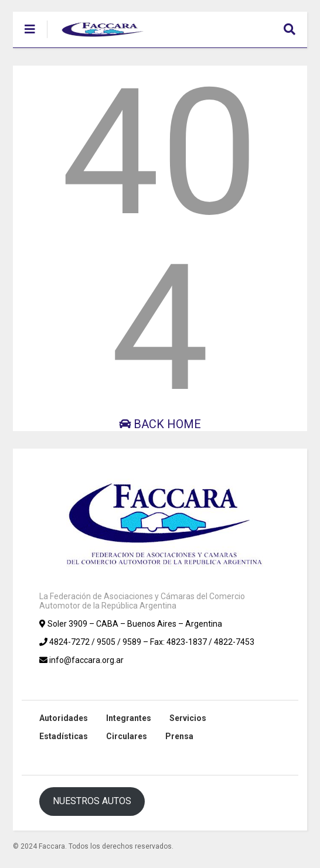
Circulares (127, 736)
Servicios (188, 718)
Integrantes (129, 718)
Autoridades (64, 718)
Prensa (179, 736)
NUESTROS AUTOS (92, 801)
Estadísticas (64, 736)
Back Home (160, 424)
